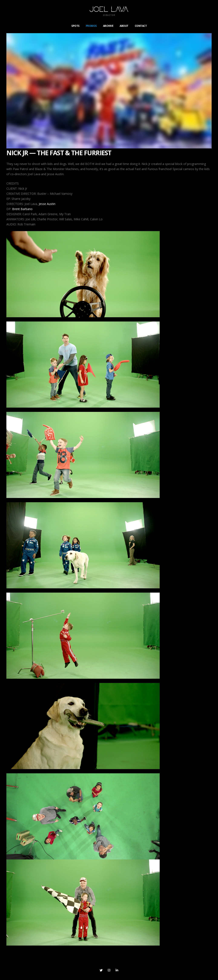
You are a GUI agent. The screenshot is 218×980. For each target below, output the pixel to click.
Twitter (101, 970)
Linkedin (117, 970)
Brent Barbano (22, 209)
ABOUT (124, 26)
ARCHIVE (108, 26)
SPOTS (75, 26)
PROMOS (91, 26)
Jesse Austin (47, 204)
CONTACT (141, 26)
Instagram (109, 970)
